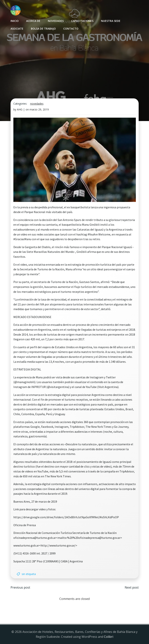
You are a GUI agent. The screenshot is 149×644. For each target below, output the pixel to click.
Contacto (71, 29)
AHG (20, 109)
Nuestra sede (111, 21)
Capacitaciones (82, 21)
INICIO (15, 21)
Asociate (17, 29)
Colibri (109, 637)
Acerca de (33, 21)
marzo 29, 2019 (39, 109)
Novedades (56, 21)
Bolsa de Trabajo (43, 29)
